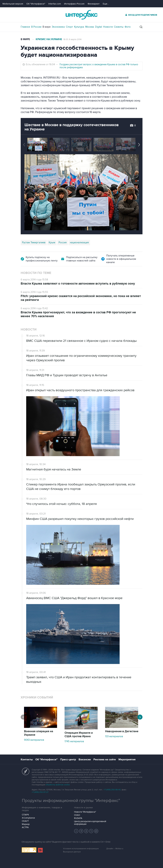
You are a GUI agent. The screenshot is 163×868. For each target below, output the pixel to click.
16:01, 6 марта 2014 (72, 39)
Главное (25, 27)
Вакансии (85, 759)
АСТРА (25, 827)
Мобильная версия (13, 4)
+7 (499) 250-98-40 (112, 790)
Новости (108, 27)
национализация (79, 242)
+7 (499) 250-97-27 (40, 792)
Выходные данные (72, 852)
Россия (63, 242)
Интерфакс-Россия (74, 4)
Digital (99, 27)
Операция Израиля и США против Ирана (79, 735)
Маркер (26, 824)
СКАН (77, 815)
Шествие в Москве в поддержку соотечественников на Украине (72, 127)
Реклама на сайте (105, 759)
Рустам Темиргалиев (34, 242)
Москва (90, 27)
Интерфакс (82, 15)
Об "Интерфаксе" (36, 4)
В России (36, 27)
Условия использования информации (81, 849)
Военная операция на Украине (39, 733)
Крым (52, 242)
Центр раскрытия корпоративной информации (90, 823)
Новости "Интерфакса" (85, 812)
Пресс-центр (68, 759)
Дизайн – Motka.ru (115, 849)
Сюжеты (119, 27)
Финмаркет (94, 4)
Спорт (69, 27)
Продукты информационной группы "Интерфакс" (71, 801)
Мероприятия (127, 759)
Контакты (27, 759)
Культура (79, 27)
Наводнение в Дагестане (122, 731)
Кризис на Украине (49, 39)
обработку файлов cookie (58, 785)
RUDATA (78, 818)
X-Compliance (28, 818)
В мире (47, 27)
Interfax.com (55, 4)
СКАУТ (25, 821)
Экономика (58, 27)
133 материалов (114, 736)
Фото (128, 27)
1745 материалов (74, 741)
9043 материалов (34, 740)
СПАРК (25, 815)
